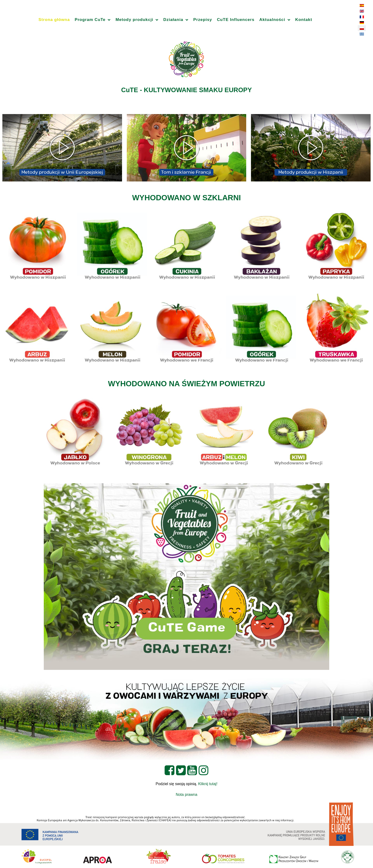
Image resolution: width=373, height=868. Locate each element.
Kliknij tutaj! (208, 784)
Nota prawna (187, 795)
